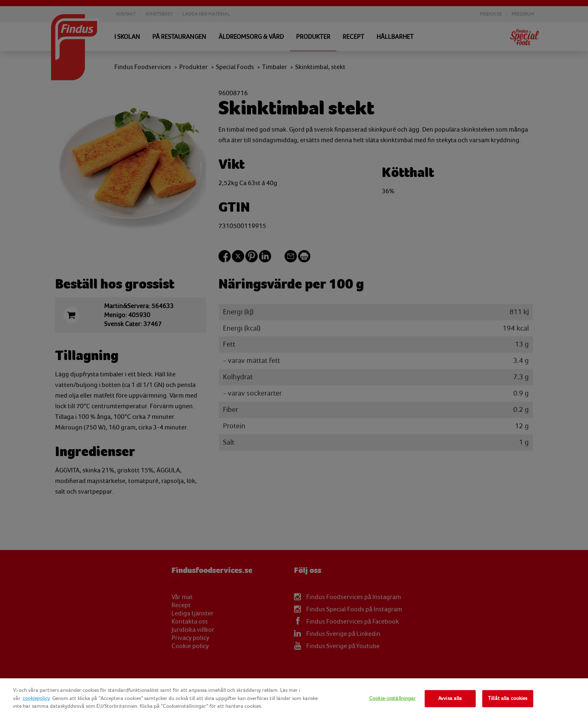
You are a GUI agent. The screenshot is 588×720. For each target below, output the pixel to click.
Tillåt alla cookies (508, 698)
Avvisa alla (450, 698)
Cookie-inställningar (393, 698)
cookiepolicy (36, 698)
